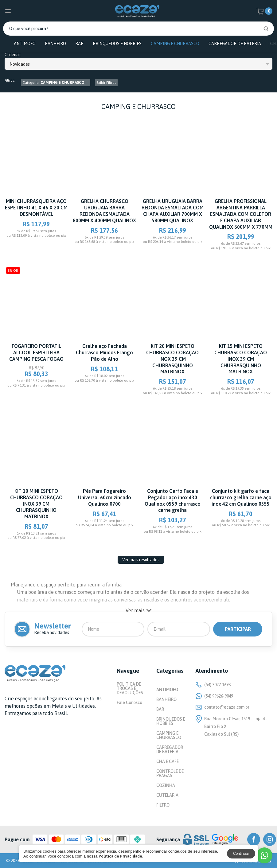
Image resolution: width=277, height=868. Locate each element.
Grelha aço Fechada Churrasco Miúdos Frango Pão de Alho (104, 352)
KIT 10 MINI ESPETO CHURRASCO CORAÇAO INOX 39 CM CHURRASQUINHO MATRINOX (36, 504)
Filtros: (10, 81)
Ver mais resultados (141, 560)
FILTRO (163, 805)
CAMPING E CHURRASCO (175, 44)
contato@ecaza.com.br (222, 707)
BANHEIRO (55, 44)
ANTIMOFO (25, 44)
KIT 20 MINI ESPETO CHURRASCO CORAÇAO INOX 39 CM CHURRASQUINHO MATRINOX (172, 359)
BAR (79, 44)
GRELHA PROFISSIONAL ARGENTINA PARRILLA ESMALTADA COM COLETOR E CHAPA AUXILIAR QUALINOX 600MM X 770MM (241, 214)
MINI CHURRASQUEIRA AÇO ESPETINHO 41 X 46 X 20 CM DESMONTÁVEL (36, 208)
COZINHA (166, 785)
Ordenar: (13, 55)
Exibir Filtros (106, 83)
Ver (138, 610)
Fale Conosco (129, 703)
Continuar (241, 854)
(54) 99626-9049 (214, 696)
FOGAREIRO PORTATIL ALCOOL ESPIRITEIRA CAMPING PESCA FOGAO (36, 352)
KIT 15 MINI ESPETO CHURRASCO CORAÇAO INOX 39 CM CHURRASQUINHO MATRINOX (241, 359)
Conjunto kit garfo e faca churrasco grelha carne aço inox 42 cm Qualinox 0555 (241, 497)
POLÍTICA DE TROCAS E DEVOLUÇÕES (130, 688)
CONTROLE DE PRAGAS (170, 773)
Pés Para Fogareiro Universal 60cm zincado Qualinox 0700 (105, 497)
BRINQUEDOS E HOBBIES (117, 44)
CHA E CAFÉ (168, 761)
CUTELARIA (167, 795)
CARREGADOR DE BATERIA (235, 44)
